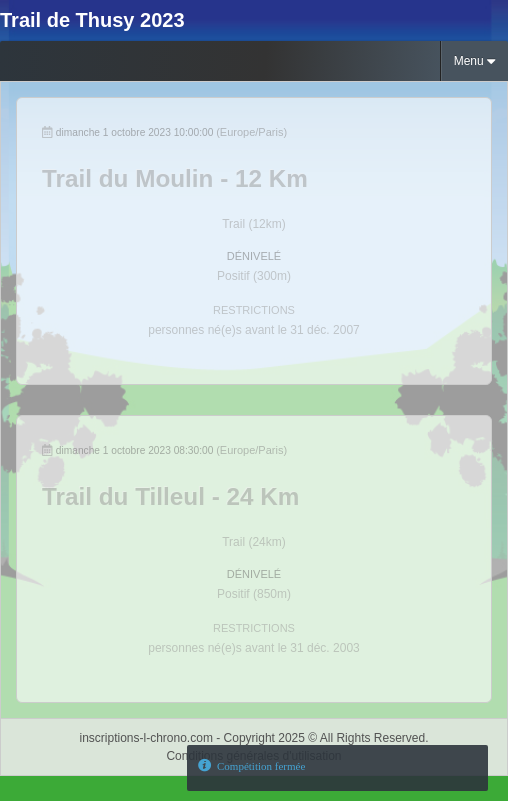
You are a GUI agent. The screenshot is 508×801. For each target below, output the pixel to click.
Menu (474, 61)
